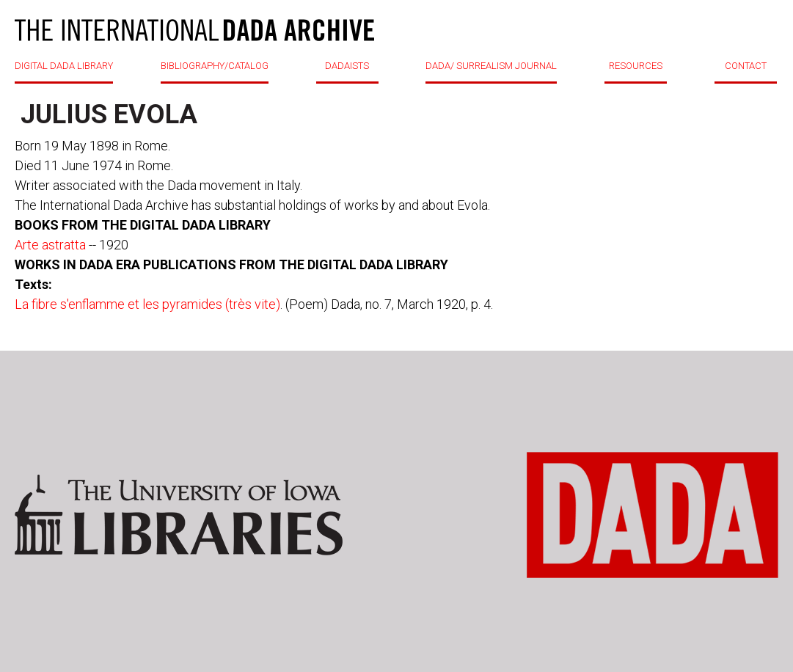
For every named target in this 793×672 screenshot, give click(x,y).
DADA (194, 30)
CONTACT (746, 66)
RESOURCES (636, 66)
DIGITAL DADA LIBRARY (64, 66)
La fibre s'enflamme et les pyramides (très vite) (147, 304)
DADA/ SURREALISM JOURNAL (491, 66)
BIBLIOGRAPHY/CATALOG (215, 66)
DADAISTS (347, 66)
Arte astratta (50, 245)
